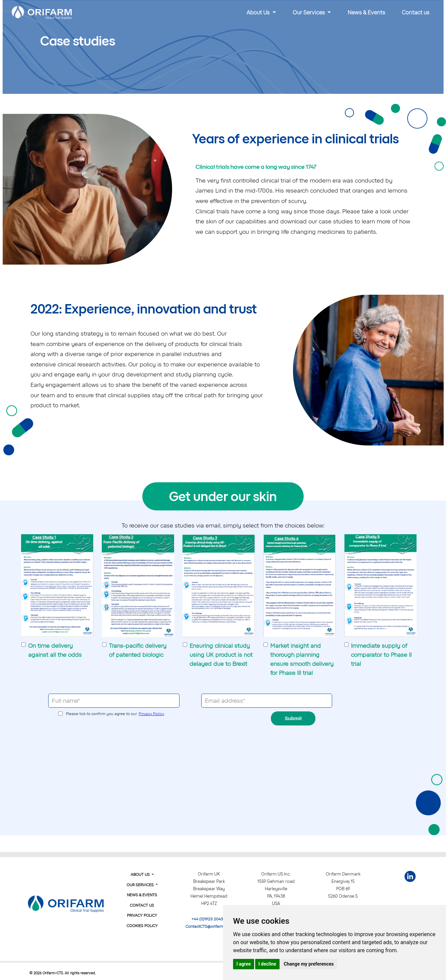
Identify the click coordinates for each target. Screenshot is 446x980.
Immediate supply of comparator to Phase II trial (381, 655)
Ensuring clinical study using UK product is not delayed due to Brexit (221, 655)
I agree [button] (244, 964)
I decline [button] (267, 964)
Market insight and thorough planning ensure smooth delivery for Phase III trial (302, 659)
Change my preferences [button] (309, 964)
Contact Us (142, 905)
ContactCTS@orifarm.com (209, 926)
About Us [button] (259, 12)
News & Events (366, 12)
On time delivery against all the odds (55, 650)
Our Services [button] (309, 12)
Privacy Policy (151, 714)
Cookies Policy (142, 926)
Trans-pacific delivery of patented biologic (138, 650)
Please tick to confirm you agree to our (115, 714)
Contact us (416, 12)
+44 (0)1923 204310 (209, 919)
